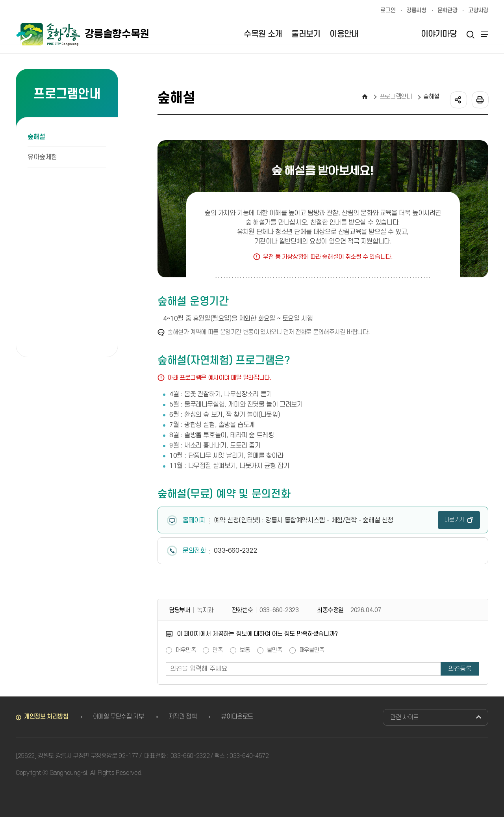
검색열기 (470, 34)
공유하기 (458, 99)
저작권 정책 (183, 717)
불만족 (275, 650)
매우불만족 (312, 650)
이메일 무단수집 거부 (119, 717)
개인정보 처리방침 (46, 717)
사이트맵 (484, 34)
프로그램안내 (396, 97)
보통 (245, 650)
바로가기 (454, 520)
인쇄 (480, 99)
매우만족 (186, 650)
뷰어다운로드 (237, 717)
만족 (218, 650)
